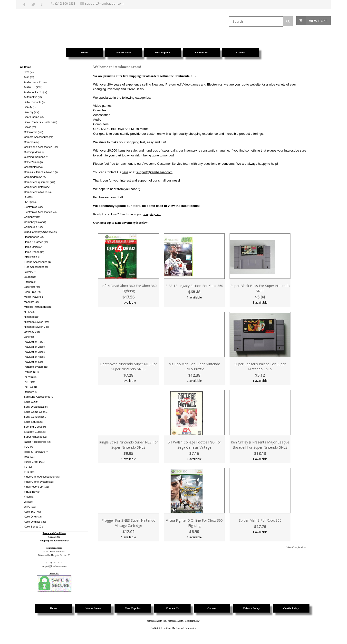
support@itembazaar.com (154, 172)
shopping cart (152, 214)
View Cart (318, 21)
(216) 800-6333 (65, 3)
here (125, 172)
